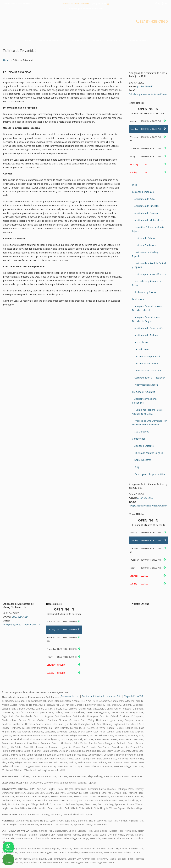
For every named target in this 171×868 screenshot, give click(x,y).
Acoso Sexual (141, 342)
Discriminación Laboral (146, 363)
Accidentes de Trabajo (146, 335)
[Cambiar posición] (154, 765)
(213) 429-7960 (99, 4)
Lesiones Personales (143, 192)
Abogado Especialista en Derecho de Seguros (146, 319)
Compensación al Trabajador (150, 378)
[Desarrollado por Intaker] (143, 861)
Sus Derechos (142, 432)
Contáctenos (139, 439)
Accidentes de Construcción (149, 328)
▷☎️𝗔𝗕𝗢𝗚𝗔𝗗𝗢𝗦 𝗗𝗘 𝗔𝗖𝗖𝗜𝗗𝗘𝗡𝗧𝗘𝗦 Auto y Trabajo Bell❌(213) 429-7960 (86, 25)
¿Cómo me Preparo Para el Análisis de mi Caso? (148, 412)
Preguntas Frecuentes (143, 392)
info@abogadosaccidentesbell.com (86, 9)
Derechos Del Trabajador (148, 371)
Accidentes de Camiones (147, 213)
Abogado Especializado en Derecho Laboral (147, 308)
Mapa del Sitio (114, 696)
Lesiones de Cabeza (145, 238)
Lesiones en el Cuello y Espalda (145, 254)
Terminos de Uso (70, 696)
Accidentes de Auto (145, 199)
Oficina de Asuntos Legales (149, 453)
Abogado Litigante (144, 446)
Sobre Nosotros (143, 460)
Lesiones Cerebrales (145, 245)
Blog (137, 467)
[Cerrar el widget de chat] (160, 765)
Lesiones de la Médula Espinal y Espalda (149, 265)
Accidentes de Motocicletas (149, 220)
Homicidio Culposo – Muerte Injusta (148, 229)
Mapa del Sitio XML (134, 696)
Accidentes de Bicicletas (147, 206)
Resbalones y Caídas (145, 292)
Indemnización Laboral (146, 385)
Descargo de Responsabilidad (150, 474)
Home (6, 60)
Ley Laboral (138, 299)
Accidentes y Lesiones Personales (145, 401)
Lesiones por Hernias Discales (150, 274)
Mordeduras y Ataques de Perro (147, 283)
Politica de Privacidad (93, 696)
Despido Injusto (143, 349)
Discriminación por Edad (147, 356)
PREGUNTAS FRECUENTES (18, 4)
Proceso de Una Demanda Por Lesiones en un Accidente (149, 423)
